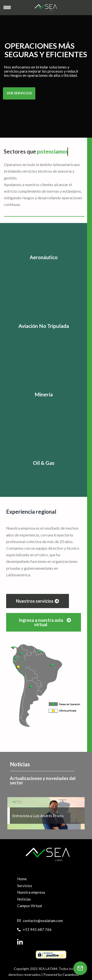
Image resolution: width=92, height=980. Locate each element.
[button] (38, 601)
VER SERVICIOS (19, 93)
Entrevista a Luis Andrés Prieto (38, 816)
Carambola (71, 974)
